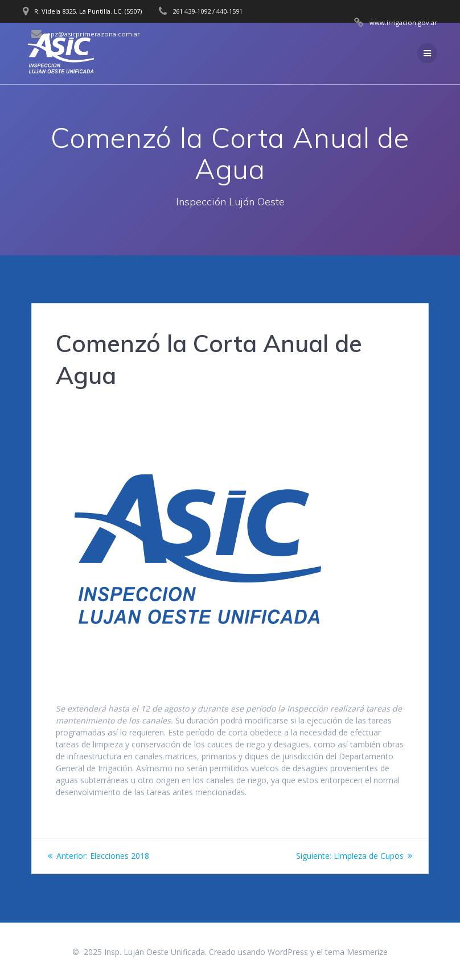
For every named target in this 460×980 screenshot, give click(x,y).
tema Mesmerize (356, 952)
